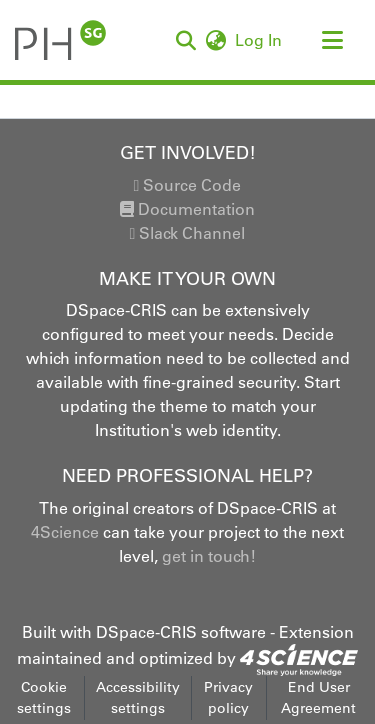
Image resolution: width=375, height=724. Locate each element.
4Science (65, 532)
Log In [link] (259, 40)
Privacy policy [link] (228, 697)
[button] (185, 40)
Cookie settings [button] (44, 697)
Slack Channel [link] (188, 233)
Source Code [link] (188, 185)
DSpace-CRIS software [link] (181, 632)
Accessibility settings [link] (138, 697)
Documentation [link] (187, 209)
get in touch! (209, 556)
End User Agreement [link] (318, 697)
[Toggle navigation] (332, 40)
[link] (299, 658)
